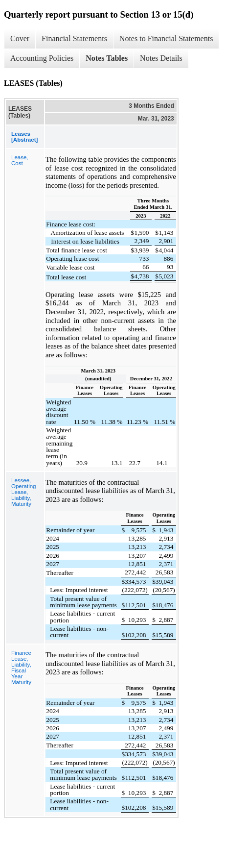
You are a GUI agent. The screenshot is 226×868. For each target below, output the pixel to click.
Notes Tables (107, 58)
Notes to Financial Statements (166, 38)
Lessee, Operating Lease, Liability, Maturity (24, 492)
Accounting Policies (42, 58)
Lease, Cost (20, 160)
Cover (20, 38)
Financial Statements (74, 38)
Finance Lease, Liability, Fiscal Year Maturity (21, 668)
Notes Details (161, 58)
